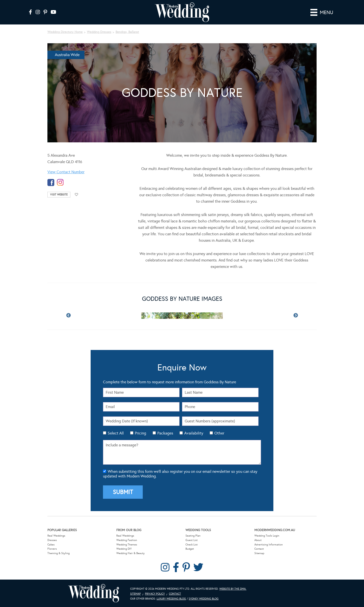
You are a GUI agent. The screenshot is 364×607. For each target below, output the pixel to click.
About (258, 540)
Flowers (52, 549)
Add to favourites (77, 195)
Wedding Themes (127, 544)
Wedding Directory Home (65, 32)
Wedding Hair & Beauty (131, 553)
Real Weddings (56, 536)
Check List (192, 544)
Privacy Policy (155, 594)
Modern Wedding (94, 593)
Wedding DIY (124, 549)
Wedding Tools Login (267, 536)
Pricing (141, 433)
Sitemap (259, 553)
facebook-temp (51, 183)
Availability (194, 433)
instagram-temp (60, 183)
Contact (259, 549)
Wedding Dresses (99, 32)
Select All (116, 433)
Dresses (52, 540)
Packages (165, 433)
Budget (190, 549)
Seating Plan (193, 536)
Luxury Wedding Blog (171, 599)
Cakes (51, 544)
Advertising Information (269, 544)
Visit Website (59, 195)
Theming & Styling (59, 553)
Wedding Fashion (127, 540)
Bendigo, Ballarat (127, 32)
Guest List (192, 540)
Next (296, 316)
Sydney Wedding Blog (204, 599)
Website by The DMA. (233, 589)
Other (219, 433)
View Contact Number (66, 172)
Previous (68, 316)
